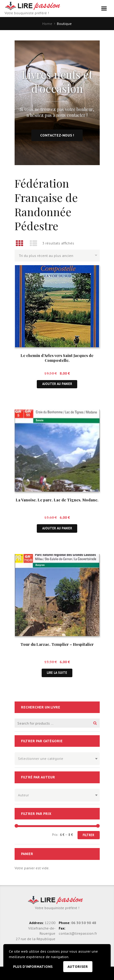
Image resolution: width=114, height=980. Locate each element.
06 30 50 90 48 (84, 923)
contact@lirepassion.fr (78, 933)
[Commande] (57, 255)
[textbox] (56, 758)
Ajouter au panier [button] (57, 384)
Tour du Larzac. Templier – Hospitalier (57, 644)
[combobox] (57, 759)
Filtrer (88, 835)
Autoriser (78, 966)
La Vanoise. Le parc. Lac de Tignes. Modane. (57, 500)
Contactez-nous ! (57, 135)
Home (47, 24)
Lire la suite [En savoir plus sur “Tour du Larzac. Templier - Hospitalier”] (57, 673)
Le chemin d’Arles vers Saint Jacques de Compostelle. (57, 358)
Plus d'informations (33, 966)
